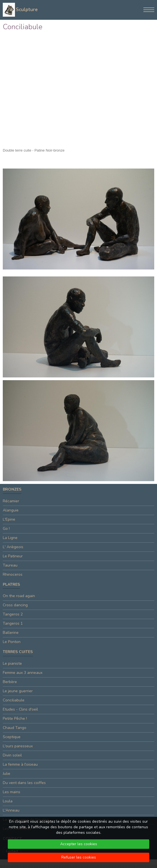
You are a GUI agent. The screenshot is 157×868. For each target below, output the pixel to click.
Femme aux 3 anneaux (23, 673)
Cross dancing (15, 605)
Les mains (12, 792)
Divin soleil (12, 755)
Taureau (10, 565)
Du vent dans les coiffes (24, 783)
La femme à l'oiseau (20, 764)
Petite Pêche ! (15, 719)
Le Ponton (12, 642)
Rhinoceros (13, 574)
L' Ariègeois (13, 547)
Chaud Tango (15, 728)
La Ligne (10, 538)
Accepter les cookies (79, 844)
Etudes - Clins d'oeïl (20, 709)
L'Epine (9, 519)
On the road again (19, 596)
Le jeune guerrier (18, 691)
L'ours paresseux (18, 746)
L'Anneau (11, 810)
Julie (7, 774)
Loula (8, 801)
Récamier (11, 501)
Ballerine (11, 633)
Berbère (10, 682)
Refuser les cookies (79, 857)
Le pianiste (12, 663)
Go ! (6, 529)
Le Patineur (13, 556)
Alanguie (11, 510)
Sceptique (12, 737)
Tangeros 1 (13, 623)
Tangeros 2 (13, 614)
